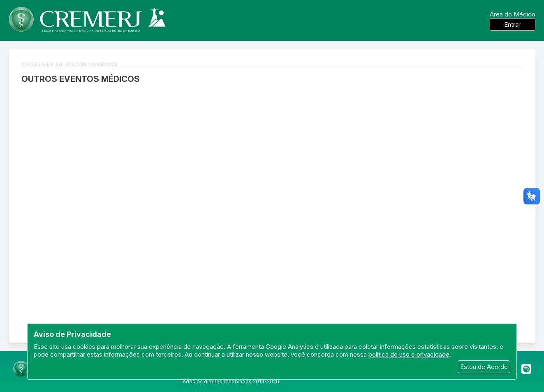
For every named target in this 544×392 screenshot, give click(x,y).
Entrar (512, 24)
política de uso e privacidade (409, 354)
